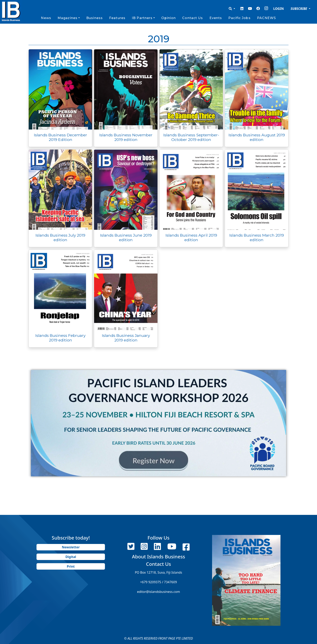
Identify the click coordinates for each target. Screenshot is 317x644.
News (46, 18)
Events (216, 18)
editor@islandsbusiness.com (158, 592)
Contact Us (193, 18)
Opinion (169, 18)
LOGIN (278, 9)
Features (117, 18)
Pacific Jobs (239, 18)
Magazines (68, 18)
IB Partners (142, 18)
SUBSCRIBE (299, 9)
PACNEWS (267, 18)
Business (94, 18)
